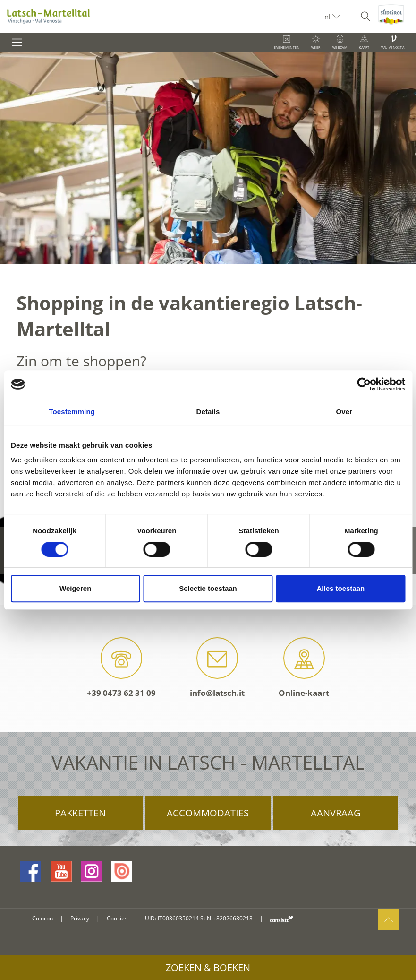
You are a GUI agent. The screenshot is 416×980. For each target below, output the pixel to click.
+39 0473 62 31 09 (121, 668)
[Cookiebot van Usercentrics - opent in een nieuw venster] (364, 384)
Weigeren (75, 588)
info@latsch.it (217, 668)
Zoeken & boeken (208, 967)
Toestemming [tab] (72, 412)
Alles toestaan (340, 588)
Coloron (42, 918)
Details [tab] (208, 412)
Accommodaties (208, 813)
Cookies (117, 918)
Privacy (80, 918)
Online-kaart (304, 668)
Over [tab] (344, 412)
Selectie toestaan (208, 588)
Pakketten (80, 813)
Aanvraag (336, 813)
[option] (208, 158)
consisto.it (282, 919)
